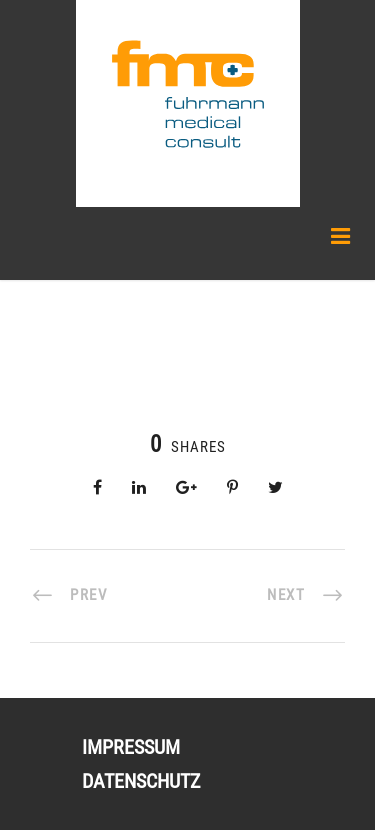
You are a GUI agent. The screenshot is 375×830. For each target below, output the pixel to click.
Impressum (131, 747)
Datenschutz (141, 781)
